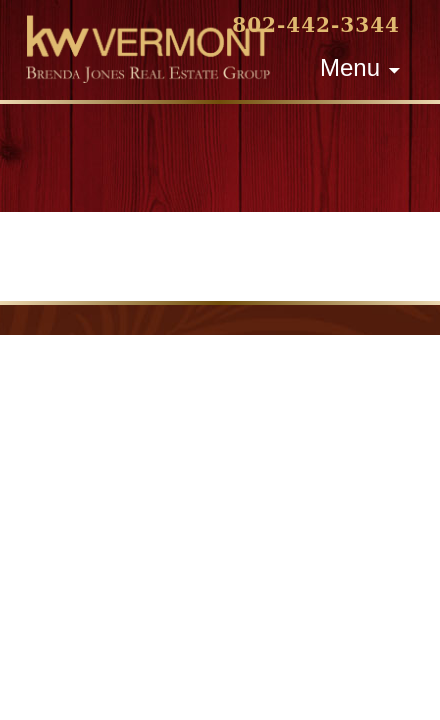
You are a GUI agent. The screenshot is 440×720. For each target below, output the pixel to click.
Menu (350, 67)
